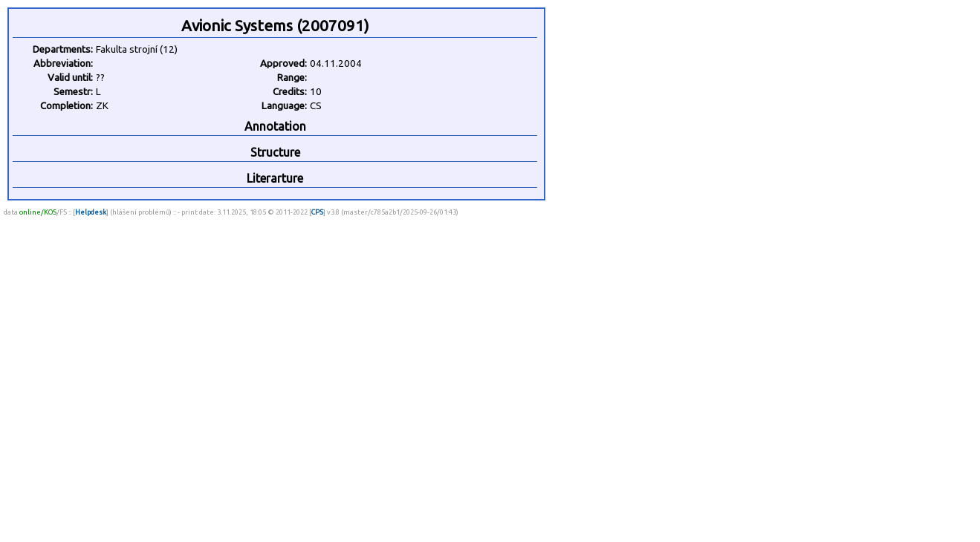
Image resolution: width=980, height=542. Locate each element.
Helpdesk (91, 212)
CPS (317, 212)
